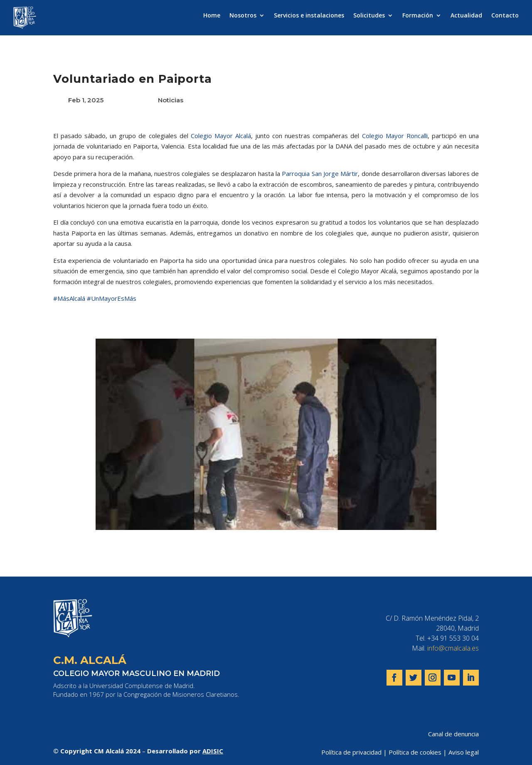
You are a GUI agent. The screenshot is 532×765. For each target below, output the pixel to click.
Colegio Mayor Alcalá (221, 136)
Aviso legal (464, 752)
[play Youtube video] (266, 434)
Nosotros (243, 16)
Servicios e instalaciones (309, 16)
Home (212, 16)
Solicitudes (369, 16)
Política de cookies (415, 752)
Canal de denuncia (453, 734)
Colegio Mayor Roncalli (395, 136)
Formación (418, 16)
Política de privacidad (351, 752)
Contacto (505, 16)
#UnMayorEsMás (112, 298)
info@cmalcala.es (453, 648)
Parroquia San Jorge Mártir (320, 173)
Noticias (171, 100)
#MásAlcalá (69, 298)
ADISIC (213, 751)
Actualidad (466, 16)
